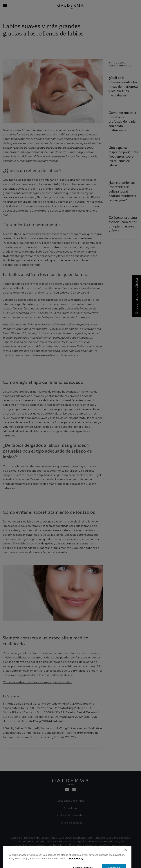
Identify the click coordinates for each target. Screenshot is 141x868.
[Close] (126, 860)
